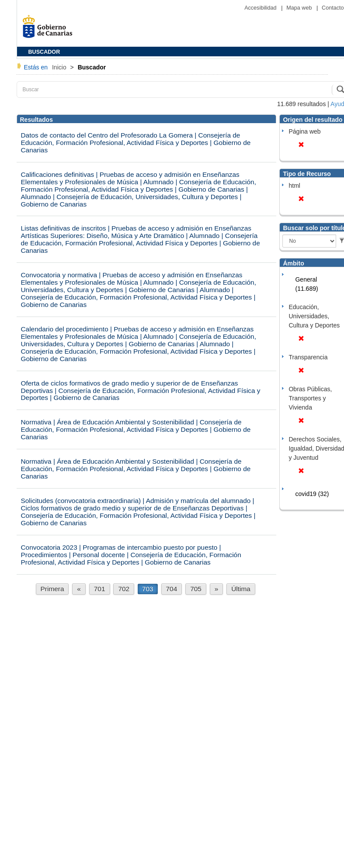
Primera (52, 589)
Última (241, 589)
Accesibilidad (261, 8)
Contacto (333, 8)
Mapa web (300, 8)
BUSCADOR (44, 52)
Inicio (60, 67)
